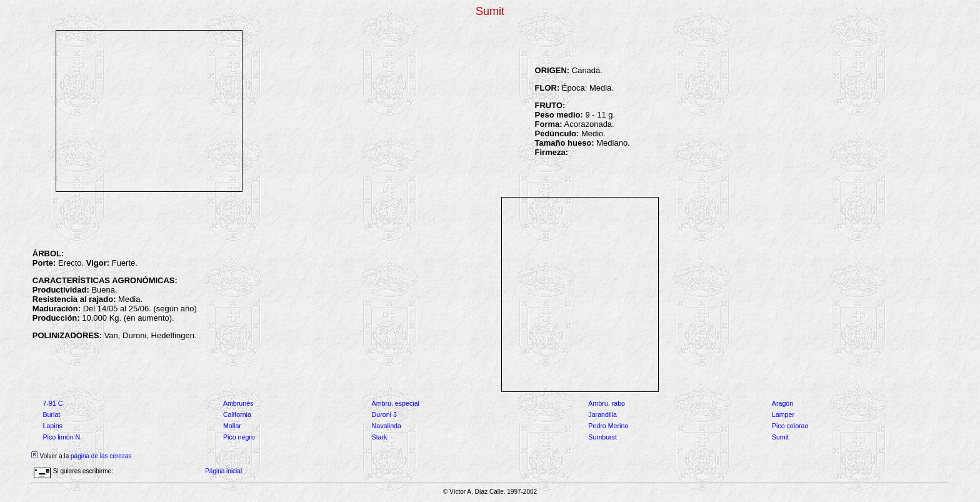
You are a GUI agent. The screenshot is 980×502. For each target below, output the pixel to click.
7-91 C (52, 403)
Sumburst (602, 437)
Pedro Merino (608, 426)
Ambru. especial (396, 403)
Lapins (52, 426)
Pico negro (239, 437)
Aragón (782, 403)
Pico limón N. (62, 437)
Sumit (780, 437)
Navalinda (387, 426)
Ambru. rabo (607, 403)
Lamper (783, 414)
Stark (380, 437)
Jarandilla (602, 414)
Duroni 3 (384, 414)
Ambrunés (238, 403)
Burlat (51, 414)
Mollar (232, 426)
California (237, 414)
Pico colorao (790, 426)
